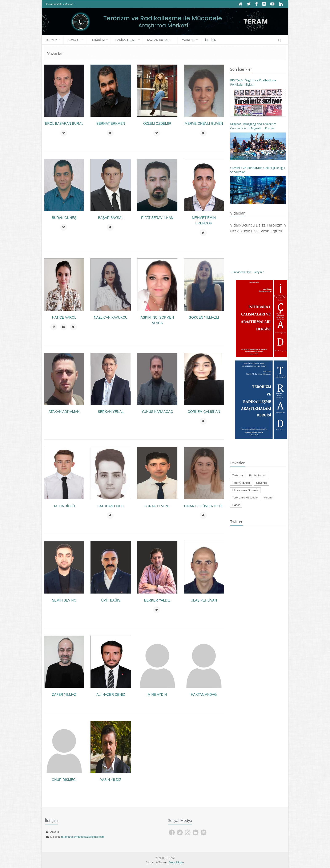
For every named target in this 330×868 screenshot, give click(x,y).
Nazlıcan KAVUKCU (111, 317)
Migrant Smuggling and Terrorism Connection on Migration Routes (253, 126)
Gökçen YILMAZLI (204, 317)
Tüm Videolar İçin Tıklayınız (247, 272)
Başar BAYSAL (111, 218)
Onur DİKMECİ (64, 780)
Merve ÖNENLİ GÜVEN (204, 124)
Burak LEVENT (157, 506)
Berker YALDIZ (157, 600)
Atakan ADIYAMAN (64, 412)
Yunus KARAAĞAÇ (157, 412)
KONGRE (74, 40)
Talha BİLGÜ (64, 506)
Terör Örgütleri (241, 483)
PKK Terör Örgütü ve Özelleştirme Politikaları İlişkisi (253, 82)
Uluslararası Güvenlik (245, 490)
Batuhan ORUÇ (111, 506)
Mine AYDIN (157, 695)
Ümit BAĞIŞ (111, 600)
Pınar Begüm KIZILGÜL (204, 506)
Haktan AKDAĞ (204, 695)
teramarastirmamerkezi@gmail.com (83, 837)
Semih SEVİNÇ (64, 600)
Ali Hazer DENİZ (111, 695)
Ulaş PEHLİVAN (204, 600)
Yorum (268, 498)
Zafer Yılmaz (64, 695)
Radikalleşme (126, 40)
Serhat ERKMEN (111, 124)
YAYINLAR (188, 40)
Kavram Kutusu (159, 40)
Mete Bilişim (176, 862)
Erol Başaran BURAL (64, 124)
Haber (236, 505)
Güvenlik (261, 483)
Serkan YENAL (111, 412)
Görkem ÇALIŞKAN (204, 412)
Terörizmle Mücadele (245, 498)
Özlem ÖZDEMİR (157, 124)
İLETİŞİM (211, 40)
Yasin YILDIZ (111, 780)
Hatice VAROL (64, 317)
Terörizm (98, 40)
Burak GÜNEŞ (64, 218)
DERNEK (52, 40)
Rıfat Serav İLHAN (157, 218)
